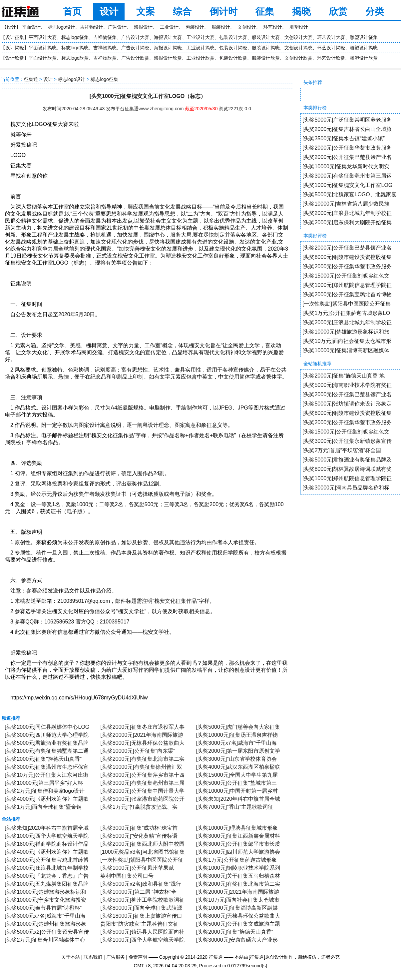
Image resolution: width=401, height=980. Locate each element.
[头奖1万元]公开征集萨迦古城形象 (236, 860)
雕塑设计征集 (364, 37)
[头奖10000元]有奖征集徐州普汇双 (141, 767)
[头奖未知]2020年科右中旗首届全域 (238, 799)
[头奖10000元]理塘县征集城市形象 (237, 828)
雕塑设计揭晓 (364, 48)
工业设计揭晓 (200, 48)
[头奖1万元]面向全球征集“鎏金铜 (43, 807)
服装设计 (221, 27)
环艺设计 (273, 27)
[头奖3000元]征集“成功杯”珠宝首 (139, 828)
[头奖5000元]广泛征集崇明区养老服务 (347, 120)
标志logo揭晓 (75, 48)
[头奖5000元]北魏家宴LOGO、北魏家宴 (350, 194)
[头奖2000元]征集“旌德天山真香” (43, 759)
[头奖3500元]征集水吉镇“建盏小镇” (344, 138)
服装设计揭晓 (266, 48)
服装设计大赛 (266, 37)
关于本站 (71, 957)
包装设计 (195, 27)
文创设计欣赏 (298, 58)
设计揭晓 (15, 48)
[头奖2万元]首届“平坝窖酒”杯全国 (342, 450)
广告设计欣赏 (135, 58)
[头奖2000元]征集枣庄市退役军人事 (142, 727)
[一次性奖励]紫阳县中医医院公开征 (142, 860)
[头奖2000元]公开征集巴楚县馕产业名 (347, 157)
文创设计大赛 (298, 37)
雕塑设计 (299, 27)
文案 (146, 11)
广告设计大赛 (135, 37)
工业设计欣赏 (200, 58)
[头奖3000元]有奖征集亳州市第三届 (142, 783)
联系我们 (93, 957)
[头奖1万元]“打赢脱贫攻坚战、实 (139, 807)
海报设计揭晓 (168, 48)
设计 (109, 11)
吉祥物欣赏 (105, 58)
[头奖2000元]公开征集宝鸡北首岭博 (47, 860)
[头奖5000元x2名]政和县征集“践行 (141, 884)
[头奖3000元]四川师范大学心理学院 (47, 735)
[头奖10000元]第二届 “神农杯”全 (138, 892)
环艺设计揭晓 (331, 48)
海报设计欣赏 (168, 58)
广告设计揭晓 (135, 48)
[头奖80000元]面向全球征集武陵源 (141, 908)
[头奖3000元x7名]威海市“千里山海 (237, 743)
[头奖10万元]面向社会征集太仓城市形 (347, 341)
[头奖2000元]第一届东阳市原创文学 (238, 751)
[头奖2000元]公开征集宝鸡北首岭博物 (347, 294)
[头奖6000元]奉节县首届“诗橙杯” (43, 908)
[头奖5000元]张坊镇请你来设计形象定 (347, 404)
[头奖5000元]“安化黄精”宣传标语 (139, 836)
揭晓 (301, 11)
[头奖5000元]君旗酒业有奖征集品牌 (47, 743)
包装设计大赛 (233, 37)
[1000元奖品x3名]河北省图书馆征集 (142, 852)
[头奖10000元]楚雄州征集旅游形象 (45, 924)
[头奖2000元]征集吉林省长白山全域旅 (347, 129)
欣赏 (338, 11)
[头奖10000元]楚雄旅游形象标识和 (45, 892)
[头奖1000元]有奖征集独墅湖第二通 (47, 751)
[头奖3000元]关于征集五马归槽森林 (238, 876)
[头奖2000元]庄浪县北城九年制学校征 (347, 213)
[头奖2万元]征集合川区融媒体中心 (45, 940)
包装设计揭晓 (233, 48)
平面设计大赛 (43, 37)
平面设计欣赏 (43, 58)
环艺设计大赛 (331, 37)
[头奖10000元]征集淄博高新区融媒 (237, 908)
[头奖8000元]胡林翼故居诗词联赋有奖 (347, 469)
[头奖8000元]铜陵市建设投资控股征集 (347, 257)
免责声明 (138, 957)
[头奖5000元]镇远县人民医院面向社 (142, 932)
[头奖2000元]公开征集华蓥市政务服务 (347, 148)
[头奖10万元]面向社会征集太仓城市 (238, 900)
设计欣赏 (15, 58)
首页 (72, 11)
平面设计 (31, 27)
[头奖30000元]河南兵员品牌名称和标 (346, 488)
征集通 (31, 79)
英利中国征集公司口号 (127, 876)
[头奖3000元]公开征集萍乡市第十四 (142, 775)
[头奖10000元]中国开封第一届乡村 (237, 791)
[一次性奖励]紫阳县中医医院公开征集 (347, 304)
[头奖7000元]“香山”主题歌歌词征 (235, 807)
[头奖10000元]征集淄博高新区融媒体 (346, 350)
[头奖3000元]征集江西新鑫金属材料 (238, 836)
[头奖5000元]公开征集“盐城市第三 (236, 783)
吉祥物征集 (105, 37)
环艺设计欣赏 (331, 58)
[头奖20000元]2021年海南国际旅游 (142, 735)
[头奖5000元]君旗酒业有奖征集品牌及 (347, 460)
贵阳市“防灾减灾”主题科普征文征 (139, 924)
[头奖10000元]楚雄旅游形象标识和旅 (346, 332)
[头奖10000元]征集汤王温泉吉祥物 (237, 735)
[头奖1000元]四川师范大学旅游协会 (238, 852)
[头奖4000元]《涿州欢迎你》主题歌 (47, 799)
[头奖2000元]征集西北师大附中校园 (142, 844)
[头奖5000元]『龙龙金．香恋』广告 (47, 876)
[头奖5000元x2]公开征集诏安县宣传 (47, 932)
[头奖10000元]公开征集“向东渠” (138, 751)
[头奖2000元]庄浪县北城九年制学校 (47, 868)
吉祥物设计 (92, 27)
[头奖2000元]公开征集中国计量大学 (142, 791)
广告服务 (116, 957)
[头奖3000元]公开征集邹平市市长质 (238, 844)
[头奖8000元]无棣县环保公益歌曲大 (142, 743)
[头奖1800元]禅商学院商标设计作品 (47, 844)
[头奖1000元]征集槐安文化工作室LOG (347, 185)
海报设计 (143, 27)
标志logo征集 (75, 37)
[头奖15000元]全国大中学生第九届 (237, 775)
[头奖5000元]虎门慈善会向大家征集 (238, 727)
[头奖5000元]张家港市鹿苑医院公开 (142, 799)
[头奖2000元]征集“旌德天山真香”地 (344, 376)
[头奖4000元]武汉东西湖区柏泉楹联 (238, 767)
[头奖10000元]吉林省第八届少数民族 (346, 204)
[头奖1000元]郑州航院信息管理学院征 (347, 285)
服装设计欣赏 (266, 58)
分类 (375, 11)
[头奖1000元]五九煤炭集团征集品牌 (47, 884)
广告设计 (117, 27)
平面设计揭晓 (43, 48)
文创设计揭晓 (298, 48)
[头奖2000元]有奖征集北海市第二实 (142, 759)
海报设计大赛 (168, 37)
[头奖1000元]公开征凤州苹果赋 (137, 868)
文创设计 (247, 27)
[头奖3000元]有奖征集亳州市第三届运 (347, 176)
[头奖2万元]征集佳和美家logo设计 (45, 791)
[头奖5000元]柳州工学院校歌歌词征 (142, 900)
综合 (182, 11)
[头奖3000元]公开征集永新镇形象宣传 (347, 441)
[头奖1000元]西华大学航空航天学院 (47, 836)
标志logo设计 (62, 27)
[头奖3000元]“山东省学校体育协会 (236, 759)
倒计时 (223, 11)
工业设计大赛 (200, 37)
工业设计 (169, 27)
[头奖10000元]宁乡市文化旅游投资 (45, 900)
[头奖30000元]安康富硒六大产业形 (237, 940)
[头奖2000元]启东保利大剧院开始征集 (347, 222)
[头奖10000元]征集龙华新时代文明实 (346, 166)
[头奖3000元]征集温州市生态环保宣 (47, 767)
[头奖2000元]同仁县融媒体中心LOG (47, 727)
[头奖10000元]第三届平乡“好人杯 (44, 783)
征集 (265, 11)
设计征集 (15, 37)
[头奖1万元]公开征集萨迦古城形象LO (346, 313)
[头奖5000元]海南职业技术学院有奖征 (347, 385)
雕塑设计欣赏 (364, 58)
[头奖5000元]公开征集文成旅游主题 (238, 924)
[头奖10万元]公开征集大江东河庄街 (46, 775)
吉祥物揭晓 (105, 48)
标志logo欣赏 (75, 58)
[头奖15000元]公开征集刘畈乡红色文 (346, 276)
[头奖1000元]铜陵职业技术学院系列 (238, 868)
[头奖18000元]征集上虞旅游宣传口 (141, 916)
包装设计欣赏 (233, 58)
